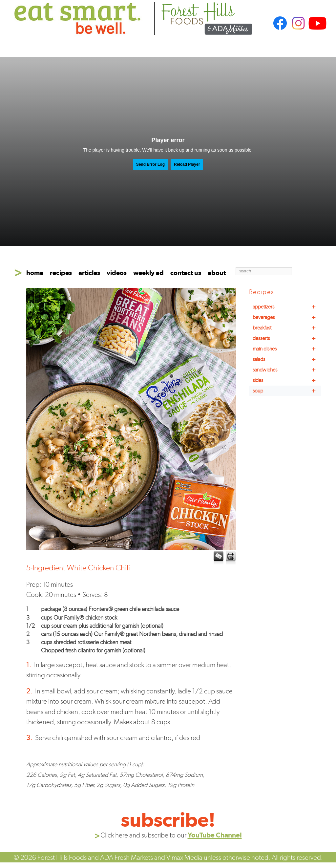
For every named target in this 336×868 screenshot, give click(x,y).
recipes (61, 273)
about (217, 273)
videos (117, 273)
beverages (287, 317)
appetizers (287, 307)
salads (287, 359)
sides (287, 380)
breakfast (287, 328)
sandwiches (287, 370)
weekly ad (148, 273)
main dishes (287, 349)
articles (89, 273)
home (35, 273)
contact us (186, 273)
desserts (287, 338)
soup (287, 391)
